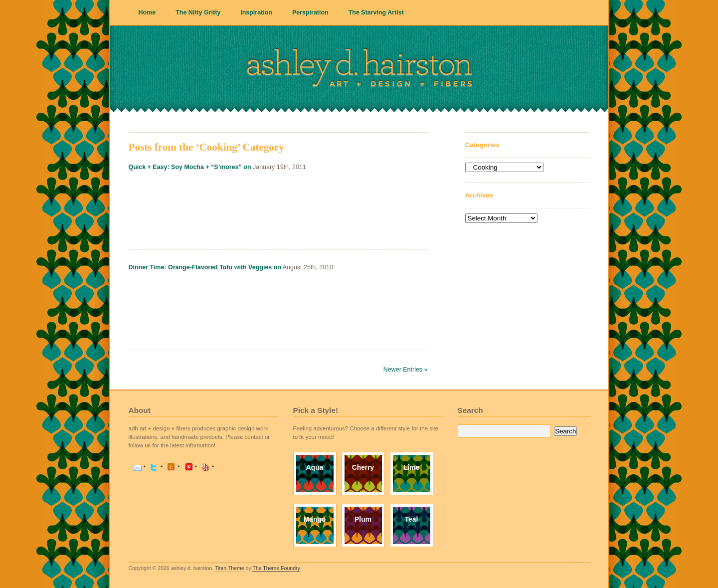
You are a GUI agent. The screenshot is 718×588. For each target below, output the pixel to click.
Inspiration (256, 12)
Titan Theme (230, 568)
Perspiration (310, 12)
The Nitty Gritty (198, 12)
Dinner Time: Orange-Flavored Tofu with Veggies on (205, 267)
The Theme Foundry (276, 568)
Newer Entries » (406, 370)
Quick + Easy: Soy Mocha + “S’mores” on (190, 167)
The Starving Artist (376, 12)
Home (147, 12)
